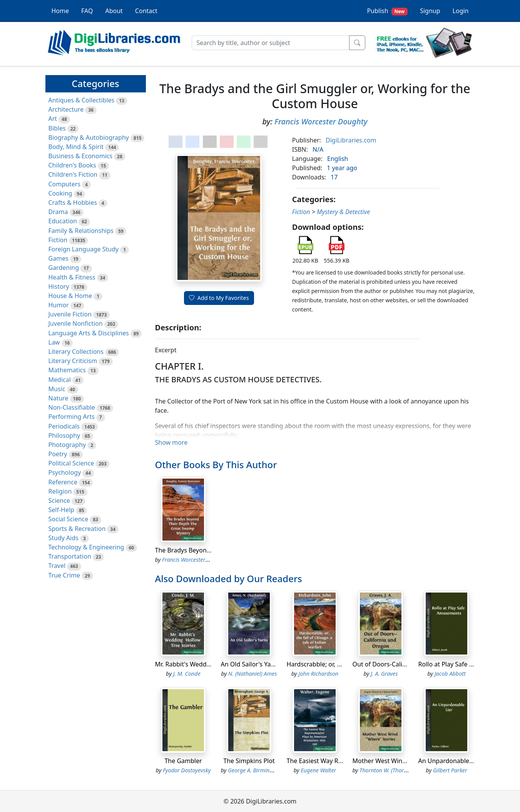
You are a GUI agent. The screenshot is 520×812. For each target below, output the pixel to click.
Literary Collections (76, 352)
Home (60, 11)
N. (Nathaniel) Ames (252, 674)
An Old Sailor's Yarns (251, 664)
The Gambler (183, 761)
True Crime (64, 575)
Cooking (60, 193)
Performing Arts (72, 417)
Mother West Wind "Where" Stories (403, 761)
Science (59, 501)
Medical (60, 380)
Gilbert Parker (450, 770)
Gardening (64, 268)
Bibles (57, 128)
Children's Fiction (73, 174)
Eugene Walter (318, 770)
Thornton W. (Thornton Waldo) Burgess (407, 770)
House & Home (70, 296)
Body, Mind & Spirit (76, 147)
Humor (59, 305)
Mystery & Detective (343, 212)
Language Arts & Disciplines (89, 333)
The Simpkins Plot (249, 761)
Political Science (71, 463)
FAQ (87, 11)
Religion (60, 491)
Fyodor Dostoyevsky (187, 770)
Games (59, 258)
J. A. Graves (384, 674)
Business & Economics (81, 156)
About (114, 11)
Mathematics (67, 370)
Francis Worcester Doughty (321, 121)
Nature (59, 398)
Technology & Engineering (86, 547)
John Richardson (318, 674)
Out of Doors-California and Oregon (404, 664)
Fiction (58, 240)
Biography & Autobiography (89, 137)
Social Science (69, 519)
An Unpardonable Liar (450, 761)
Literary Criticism (73, 361)
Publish (387, 11)
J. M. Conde (187, 674)
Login (461, 11)
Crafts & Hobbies (73, 203)
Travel (57, 566)
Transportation (70, 556)
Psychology (65, 472)
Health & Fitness (72, 277)
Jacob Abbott (450, 674)
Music (57, 389)
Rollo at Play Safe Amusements (463, 664)
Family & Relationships (81, 231)
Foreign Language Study (84, 249)
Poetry (58, 454)
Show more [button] (171, 442)
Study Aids (64, 538)
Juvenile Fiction (70, 314)
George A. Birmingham (256, 770)
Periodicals (64, 426)
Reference (63, 482)
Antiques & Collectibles (82, 100)
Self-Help (61, 510)
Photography (67, 445)
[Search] (271, 43)
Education (63, 221)
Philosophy (64, 435)
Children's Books (72, 165)
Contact (146, 11)
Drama (58, 212)
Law (54, 342)
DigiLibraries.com (351, 140)
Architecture (66, 109)
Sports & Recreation (77, 529)
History (59, 286)
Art (53, 119)
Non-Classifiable (72, 407)
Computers (65, 184)
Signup (430, 11)
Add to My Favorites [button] (219, 298)
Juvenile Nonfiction (76, 323)
